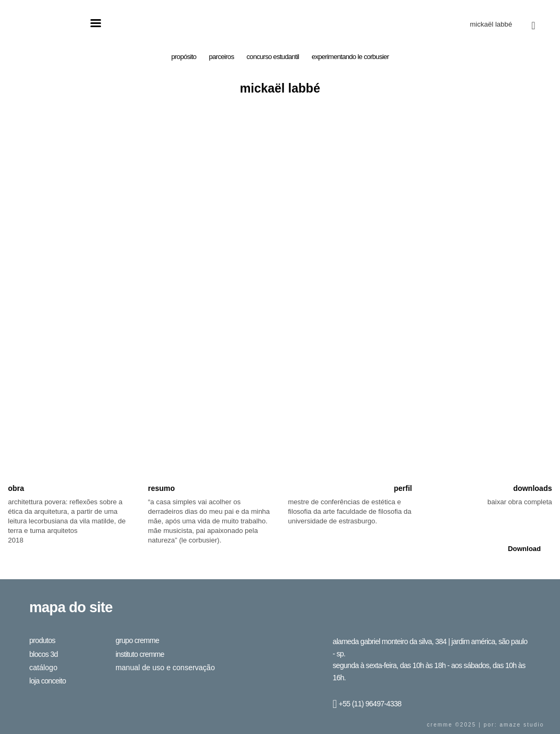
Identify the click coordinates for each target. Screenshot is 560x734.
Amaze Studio (522, 725)
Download (524, 549)
